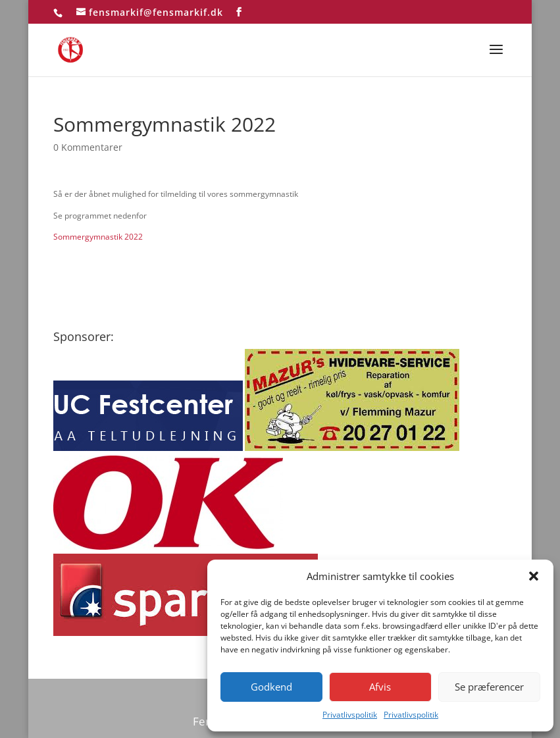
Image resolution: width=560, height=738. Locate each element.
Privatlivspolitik (350, 715)
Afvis (380, 687)
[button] (534, 576)
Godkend (271, 687)
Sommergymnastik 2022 (98, 237)
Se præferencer (489, 687)
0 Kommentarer (88, 147)
